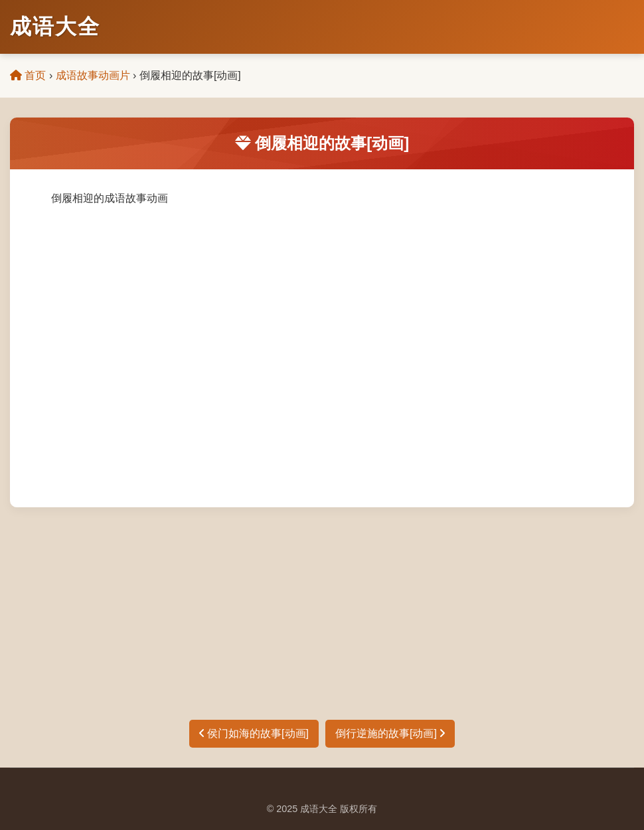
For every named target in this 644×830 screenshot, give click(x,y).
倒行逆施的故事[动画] (390, 733)
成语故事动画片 (93, 75)
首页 (28, 75)
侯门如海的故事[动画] (254, 733)
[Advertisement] (322, 607)
